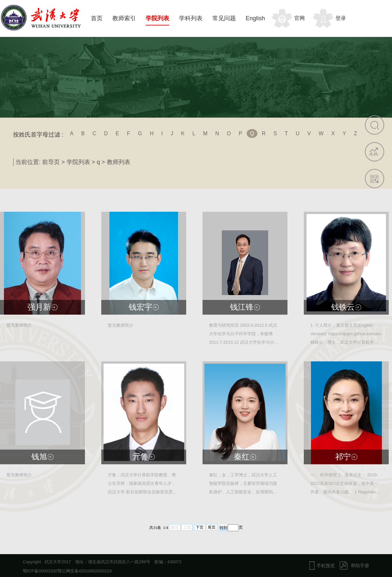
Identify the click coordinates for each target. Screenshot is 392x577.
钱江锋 (242, 307)
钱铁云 (343, 307)
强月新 (39, 307)
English (255, 18)
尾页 (212, 527)
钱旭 (39, 457)
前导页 (51, 162)
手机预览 (326, 566)
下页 (200, 527)
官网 (300, 18)
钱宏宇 (140, 307)
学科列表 (191, 18)
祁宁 (343, 457)
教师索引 (124, 18)
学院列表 (157, 18)
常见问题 (224, 18)
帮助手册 (360, 566)
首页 (97, 18)
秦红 (242, 457)
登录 (341, 18)
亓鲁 (140, 457)
